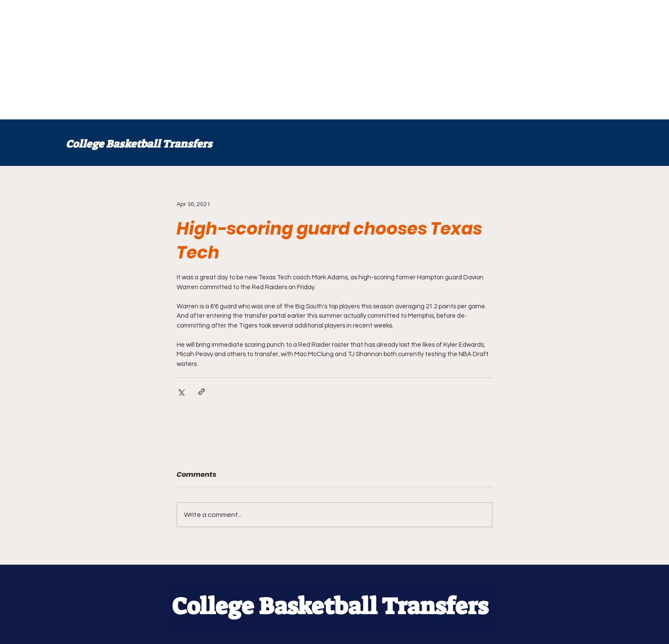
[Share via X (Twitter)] (181, 392)
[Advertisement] (256, 60)
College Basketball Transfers (139, 144)
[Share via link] (202, 392)
